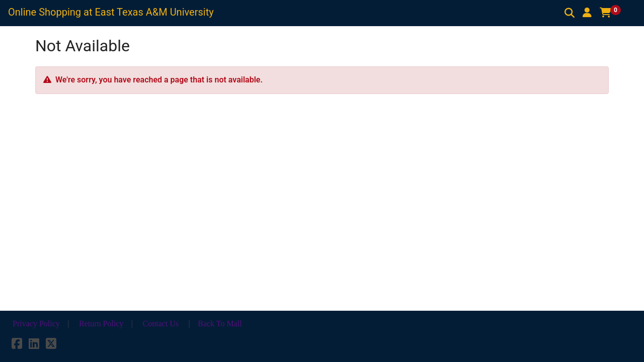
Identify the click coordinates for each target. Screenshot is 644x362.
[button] (587, 13)
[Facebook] (17, 345)
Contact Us (161, 324)
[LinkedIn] (34, 345)
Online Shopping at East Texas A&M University (111, 12)
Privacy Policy (36, 324)
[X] (51, 345)
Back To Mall (220, 324)
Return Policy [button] (101, 324)
